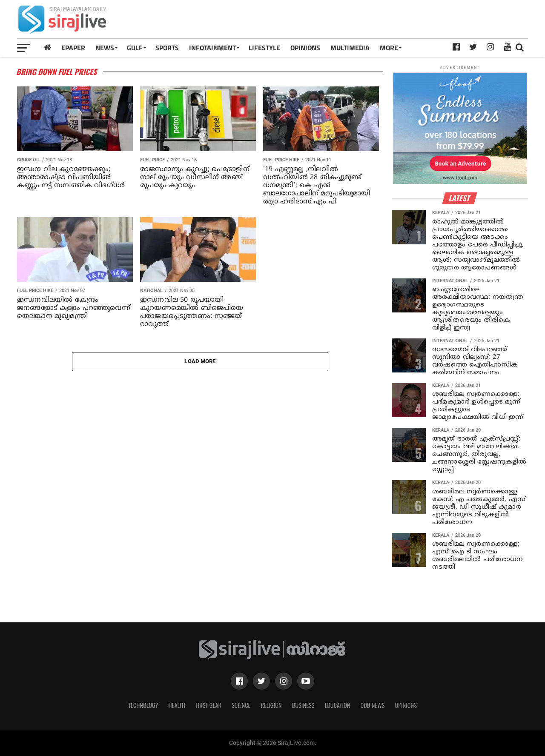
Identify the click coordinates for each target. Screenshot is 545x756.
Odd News (372, 705)
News (105, 48)
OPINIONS (305, 48)
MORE (389, 48)
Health (177, 705)
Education (337, 705)
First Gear (208, 705)
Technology (143, 705)
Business (303, 705)
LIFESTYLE (264, 48)
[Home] (47, 47)
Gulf (135, 48)
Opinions (406, 705)
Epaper (73, 48)
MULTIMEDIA (350, 48)
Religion (271, 705)
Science (241, 705)
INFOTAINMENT (212, 48)
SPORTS (167, 48)
